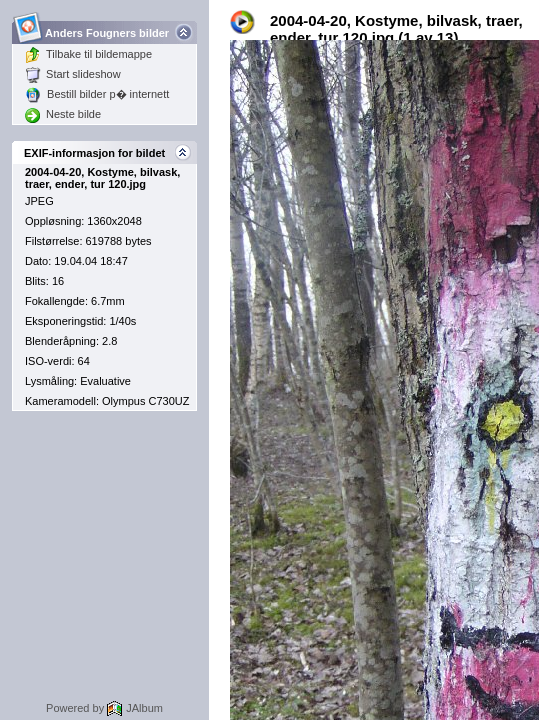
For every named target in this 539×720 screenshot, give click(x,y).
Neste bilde (63, 114)
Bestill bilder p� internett (97, 94)
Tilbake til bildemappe (88, 54)
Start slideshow (73, 74)
